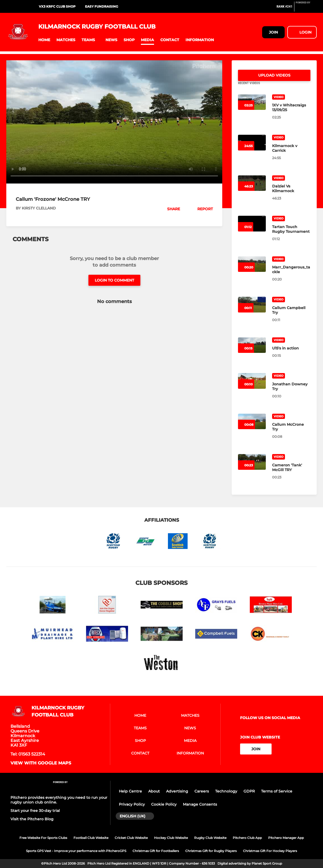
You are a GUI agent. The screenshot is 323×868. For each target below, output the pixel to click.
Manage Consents (200, 804)
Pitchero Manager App (286, 838)
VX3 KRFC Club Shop (57, 6)
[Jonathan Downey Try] (291, 393)
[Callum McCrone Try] (291, 433)
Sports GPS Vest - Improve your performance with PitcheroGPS (76, 851)
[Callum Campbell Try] (291, 316)
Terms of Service (277, 791)
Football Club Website (91, 838)
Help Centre (130, 791)
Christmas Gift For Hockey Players (270, 851)
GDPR (249, 791)
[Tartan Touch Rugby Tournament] (291, 235)
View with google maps (41, 763)
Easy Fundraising (102, 6)
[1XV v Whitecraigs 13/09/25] (291, 114)
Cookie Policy (164, 804)
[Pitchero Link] (306, 9)
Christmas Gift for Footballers (156, 851)
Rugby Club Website (210, 838)
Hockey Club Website (171, 838)
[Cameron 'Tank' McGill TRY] (291, 474)
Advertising (177, 791)
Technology (226, 791)
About (154, 791)
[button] (44, 40)
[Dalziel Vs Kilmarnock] (291, 195)
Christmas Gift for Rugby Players (211, 851)
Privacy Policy (132, 804)
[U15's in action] (291, 354)
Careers (202, 791)
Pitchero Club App (247, 838)
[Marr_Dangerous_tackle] (291, 276)
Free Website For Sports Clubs (43, 838)
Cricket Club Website (131, 838)
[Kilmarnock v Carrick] (291, 154)
